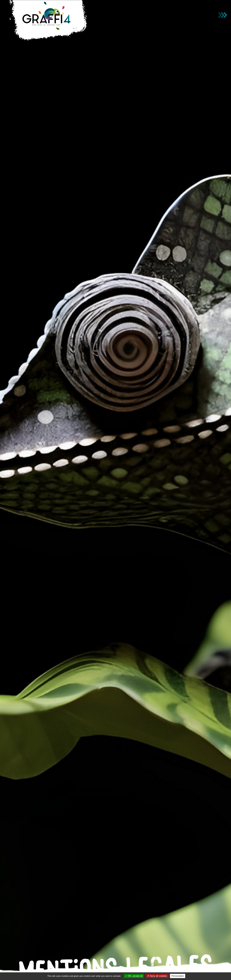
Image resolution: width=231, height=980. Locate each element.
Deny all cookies (157, 976)
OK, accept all (134, 976)
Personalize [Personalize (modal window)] (178, 976)
